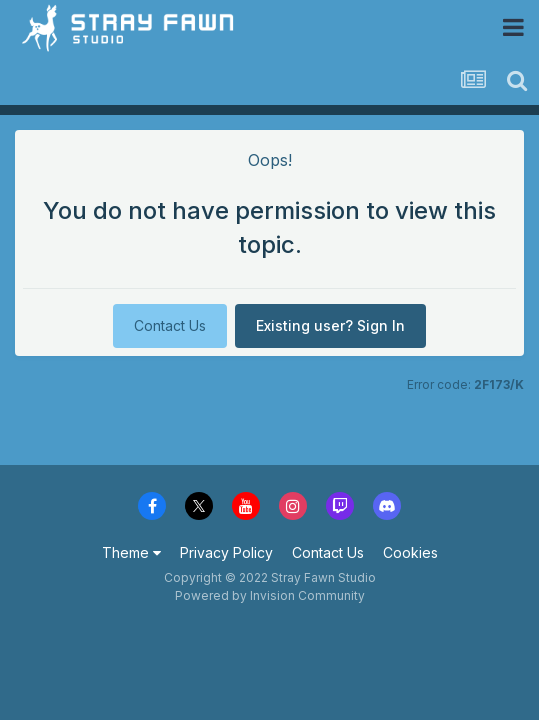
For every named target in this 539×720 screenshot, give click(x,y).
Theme (131, 552)
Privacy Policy (226, 552)
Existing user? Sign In (330, 325)
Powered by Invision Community (270, 595)
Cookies (410, 552)
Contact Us (170, 325)
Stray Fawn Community (134, 27)
